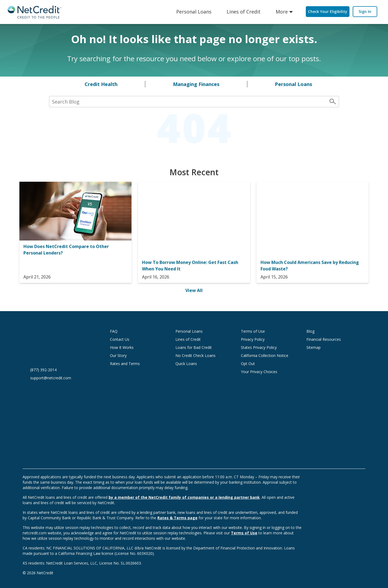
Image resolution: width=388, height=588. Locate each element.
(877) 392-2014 (43, 370)
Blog (310, 331)
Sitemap (313, 347)
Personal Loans (194, 12)
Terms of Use (253, 331)
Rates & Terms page (177, 518)
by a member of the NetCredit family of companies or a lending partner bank (184, 497)
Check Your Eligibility (328, 11)
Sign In (365, 11)
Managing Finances (196, 84)
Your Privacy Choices (264, 372)
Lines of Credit (244, 12)
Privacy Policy (253, 339)
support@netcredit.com (51, 378)
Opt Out (248, 364)
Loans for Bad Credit (194, 347)
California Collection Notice (265, 355)
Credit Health (101, 84)
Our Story (118, 355)
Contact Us (120, 339)
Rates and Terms (125, 364)
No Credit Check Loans (195, 355)
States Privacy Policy (259, 347)
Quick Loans (186, 364)
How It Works (122, 347)
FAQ (114, 331)
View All (194, 290)
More (282, 12)
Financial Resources (324, 339)
